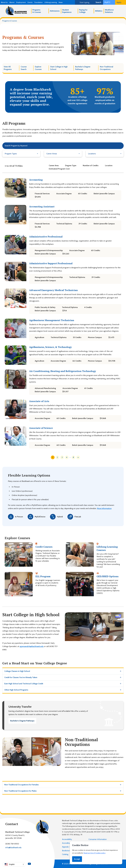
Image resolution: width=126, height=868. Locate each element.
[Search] (84, 2)
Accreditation (67, 843)
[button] (14, 864)
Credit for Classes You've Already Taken (21, 677)
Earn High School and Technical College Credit (24, 684)
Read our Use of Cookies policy (94, 853)
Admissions (55, 11)
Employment (21, 2)
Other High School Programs (16, 690)
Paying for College (83, 11)
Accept (77, 859)
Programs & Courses (37, 11)
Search (98, 2)
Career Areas (52, 154)
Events (30, 2)
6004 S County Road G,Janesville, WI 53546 (15, 837)
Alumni (12, 2)
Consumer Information (98, 839)
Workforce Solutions (109, 11)
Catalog (65, 854)
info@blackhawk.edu (13, 847)
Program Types (11, 154)
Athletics (99, 11)
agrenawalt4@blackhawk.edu (32, 646)
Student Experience (67, 11)
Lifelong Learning (51, 2)
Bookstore (66, 851)
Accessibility (67, 839)
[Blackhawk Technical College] (16, 11)
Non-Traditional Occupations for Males (20, 791)
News (61, 2)
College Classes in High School (17, 671)
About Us (4, 2)
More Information (104, 508)
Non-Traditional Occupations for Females (21, 785)
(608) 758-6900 (12, 844)
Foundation (39, 2)
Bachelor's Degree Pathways (22, 721)
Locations (92, 154)
